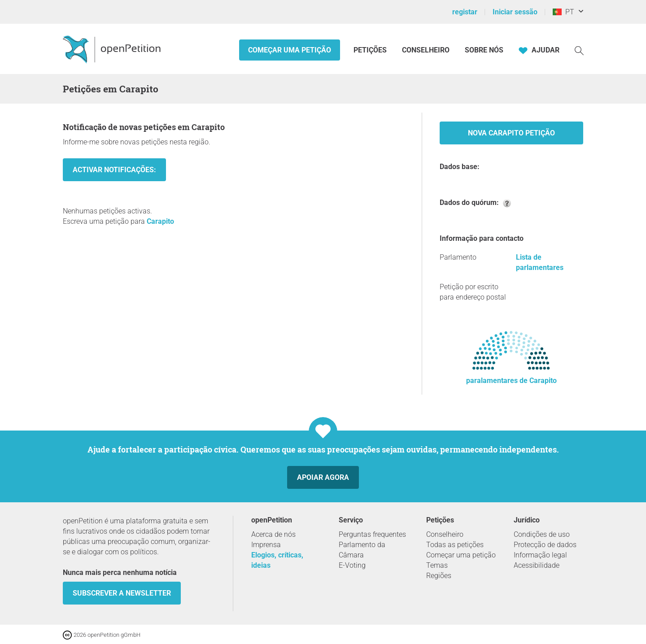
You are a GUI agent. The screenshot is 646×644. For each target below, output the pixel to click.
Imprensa (266, 545)
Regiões (439, 576)
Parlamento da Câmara (362, 550)
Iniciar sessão (515, 12)
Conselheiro (426, 50)
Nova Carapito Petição (511, 133)
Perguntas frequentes (372, 534)
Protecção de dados (545, 545)
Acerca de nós (273, 534)
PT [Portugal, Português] (563, 12)
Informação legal (540, 555)
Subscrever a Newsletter (122, 593)
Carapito (160, 221)
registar (465, 12)
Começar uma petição (290, 50)
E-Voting (352, 565)
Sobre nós (484, 50)
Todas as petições (455, 545)
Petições (371, 50)
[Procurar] (579, 50)
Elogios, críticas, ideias (277, 560)
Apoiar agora (323, 477)
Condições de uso (542, 534)
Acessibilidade (537, 565)
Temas (437, 565)
